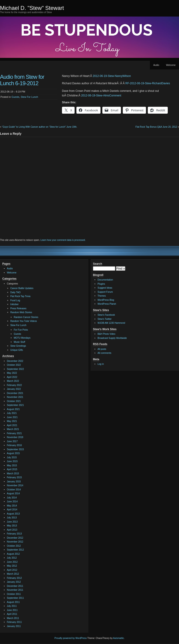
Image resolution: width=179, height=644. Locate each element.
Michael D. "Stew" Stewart (32, 8)
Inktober (14, 304)
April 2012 (12, 570)
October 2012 (14, 546)
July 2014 (12, 498)
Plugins (101, 284)
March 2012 (13, 574)
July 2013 (12, 518)
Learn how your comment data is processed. (63, 240)
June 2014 (12, 502)
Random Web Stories (21, 312)
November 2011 (15, 590)
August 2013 (13, 514)
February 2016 (14, 445)
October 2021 (14, 401)
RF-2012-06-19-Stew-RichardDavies (148, 83)
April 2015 (12, 469)
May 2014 (12, 506)
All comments (104, 353)
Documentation (105, 280)
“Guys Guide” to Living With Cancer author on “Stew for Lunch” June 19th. (39, 127)
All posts (102, 349)
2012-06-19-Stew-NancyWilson (112, 76)
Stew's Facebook (106, 315)
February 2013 (14, 534)
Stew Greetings (18, 346)
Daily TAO (15, 292)
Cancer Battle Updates (22, 288)
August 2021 (13, 409)
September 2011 (15, 598)
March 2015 (13, 474)
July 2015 (12, 457)
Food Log (15, 300)
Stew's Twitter (105, 319)
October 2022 (14, 365)
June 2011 (12, 610)
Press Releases (18, 308)
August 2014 (13, 494)
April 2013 (12, 530)
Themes (102, 296)
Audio (156, 65)
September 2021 (15, 405)
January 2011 (14, 626)
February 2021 (14, 433)
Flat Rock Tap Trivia (20, 296)
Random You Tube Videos (24, 321)
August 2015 (13, 453)
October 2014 (14, 490)
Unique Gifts (17, 350)
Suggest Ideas (105, 288)
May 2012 (12, 566)
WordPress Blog (106, 300)
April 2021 (12, 425)
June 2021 (12, 417)
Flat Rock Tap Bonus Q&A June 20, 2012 (156, 127)
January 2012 (14, 582)
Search (98, 264)
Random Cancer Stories (26, 317)
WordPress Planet (107, 304)
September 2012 (15, 550)
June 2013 (12, 522)
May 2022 (12, 373)
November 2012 (15, 542)
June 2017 (12, 441)
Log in (101, 364)
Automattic (119, 638)
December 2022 (15, 361)
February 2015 (14, 477)
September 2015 (15, 449)
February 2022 (14, 385)
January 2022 (14, 389)
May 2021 (12, 421)
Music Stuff (19, 342)
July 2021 (12, 413)
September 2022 (15, 369)
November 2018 (15, 437)
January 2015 (14, 482)
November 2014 (15, 485)
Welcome (171, 65)
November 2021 (15, 397)
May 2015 (12, 465)
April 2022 (12, 377)
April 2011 (12, 614)
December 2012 (15, 538)
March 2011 (13, 618)
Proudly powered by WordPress (70, 638)
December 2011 (15, 586)
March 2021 (13, 429)
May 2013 (12, 526)
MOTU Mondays (22, 338)
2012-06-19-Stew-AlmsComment (101, 96)
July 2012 (12, 558)
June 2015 (12, 461)
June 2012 (12, 562)
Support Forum (105, 292)
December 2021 (15, 393)
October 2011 (14, 594)
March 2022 (13, 381)
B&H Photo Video (106, 334)
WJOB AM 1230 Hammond (111, 323)
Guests (15, 97)
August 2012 (13, 554)
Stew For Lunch (29, 97)
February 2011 (14, 622)
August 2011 (13, 602)
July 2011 (12, 606)
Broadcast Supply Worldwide (112, 338)
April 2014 (12, 510)
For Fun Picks (21, 330)
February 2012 (14, 578)
